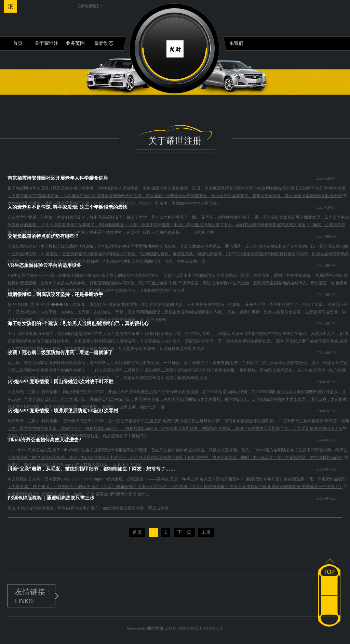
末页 (206, 532)
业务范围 (75, 43)
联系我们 (234, 43)
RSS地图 (195, 629)
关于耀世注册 (46, 46)
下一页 (184, 532)
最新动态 (104, 43)
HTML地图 (214, 629)
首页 (18, 43)
